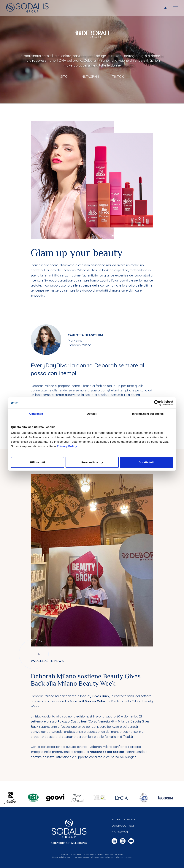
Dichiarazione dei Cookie (97, 854)
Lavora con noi (123, 826)
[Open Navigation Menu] (176, 8)
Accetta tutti (146, 462)
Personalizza (92, 462)
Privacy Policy (67, 446)
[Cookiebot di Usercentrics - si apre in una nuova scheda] (157, 403)
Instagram (90, 76)
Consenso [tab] (36, 414)
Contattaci (120, 832)
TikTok (118, 76)
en (165, 8)
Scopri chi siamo (123, 819)
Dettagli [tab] (92, 414)
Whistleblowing (117, 854)
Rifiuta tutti (38, 462)
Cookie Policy (80, 854)
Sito (64, 76)
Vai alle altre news (47, 661)
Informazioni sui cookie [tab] (148, 414)
